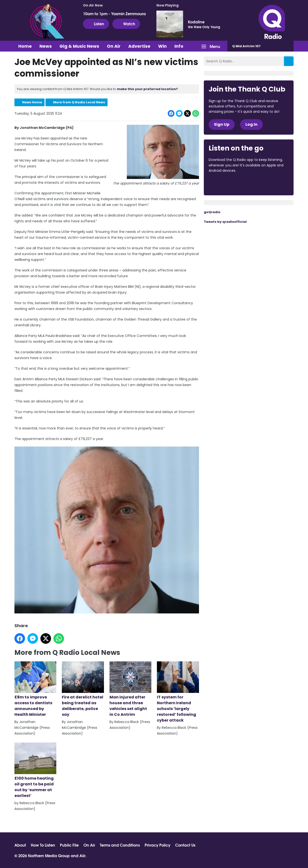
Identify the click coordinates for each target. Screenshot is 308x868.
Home (25, 46)
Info (179, 46)
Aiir (82, 855)
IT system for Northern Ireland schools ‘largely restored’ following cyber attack (178, 692)
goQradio (212, 212)
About (20, 845)
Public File (69, 845)
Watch (126, 24)
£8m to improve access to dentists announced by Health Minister (35, 690)
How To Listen (43, 845)
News (46, 46)
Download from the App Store (227, 184)
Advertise (139, 46)
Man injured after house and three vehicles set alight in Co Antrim (130, 690)
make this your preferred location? (147, 89)
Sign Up (222, 124)
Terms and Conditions (120, 845)
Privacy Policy (157, 845)
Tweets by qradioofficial (225, 222)
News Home (32, 102)
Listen (96, 24)
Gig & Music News (79, 46)
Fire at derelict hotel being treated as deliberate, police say (83, 690)
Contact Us (185, 845)
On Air (114, 46)
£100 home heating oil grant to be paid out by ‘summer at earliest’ (35, 771)
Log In (251, 124)
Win (162, 46)
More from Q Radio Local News (79, 102)
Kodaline (196, 22)
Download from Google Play (268, 184)
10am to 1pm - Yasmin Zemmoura (114, 13)
